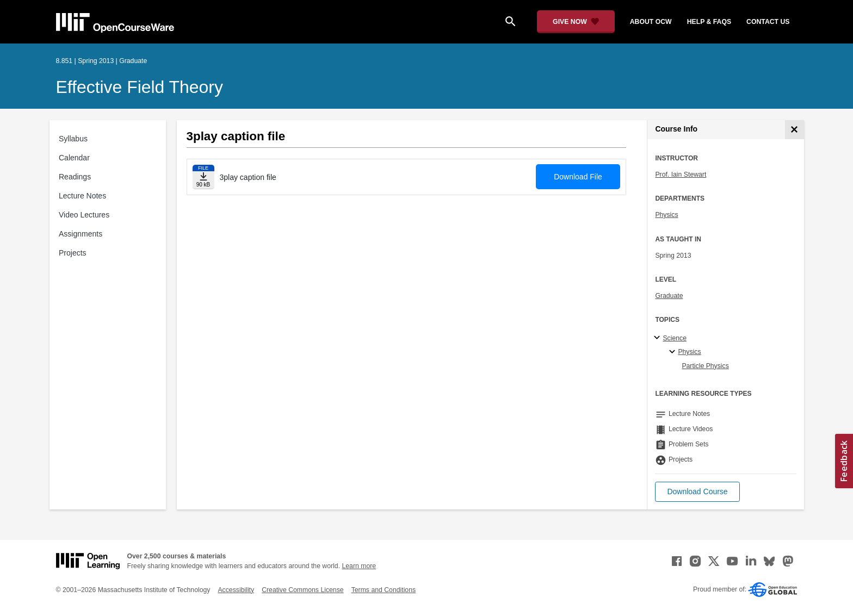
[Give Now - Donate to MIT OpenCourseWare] (576, 22)
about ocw (651, 22)
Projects (73, 253)
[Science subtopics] (659, 338)
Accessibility (236, 590)
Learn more (359, 566)
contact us (768, 22)
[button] (697, 492)
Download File (578, 177)
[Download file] (203, 177)
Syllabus (73, 139)
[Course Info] (795, 130)
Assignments (81, 234)
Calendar (74, 158)
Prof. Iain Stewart (681, 175)
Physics (666, 215)
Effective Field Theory (140, 87)
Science (675, 338)
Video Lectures (84, 215)
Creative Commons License (302, 590)
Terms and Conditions (384, 590)
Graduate (669, 296)
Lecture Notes (82, 196)
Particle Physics (705, 366)
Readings (75, 177)
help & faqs (709, 22)
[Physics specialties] (674, 352)
